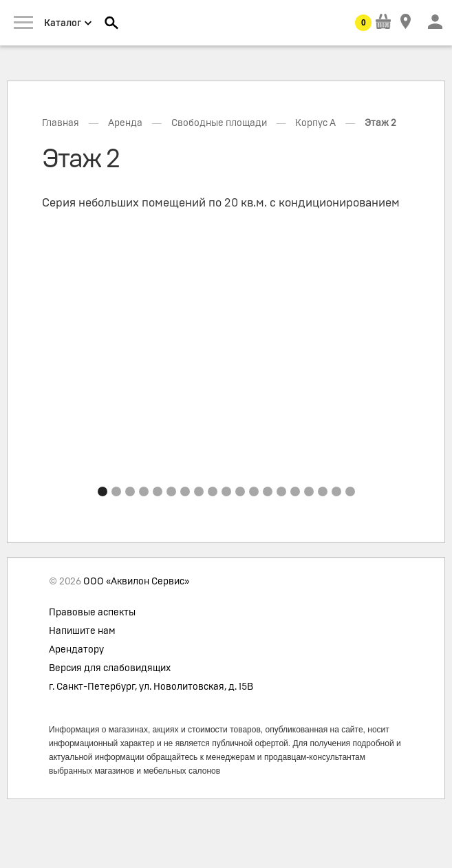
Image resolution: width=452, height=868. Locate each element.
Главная (61, 123)
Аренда (125, 123)
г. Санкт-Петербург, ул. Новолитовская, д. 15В (151, 687)
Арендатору (76, 650)
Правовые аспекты (92, 613)
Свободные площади (219, 123)
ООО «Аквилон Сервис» (136, 582)
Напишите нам (82, 631)
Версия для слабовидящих (110, 668)
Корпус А (315, 123)
